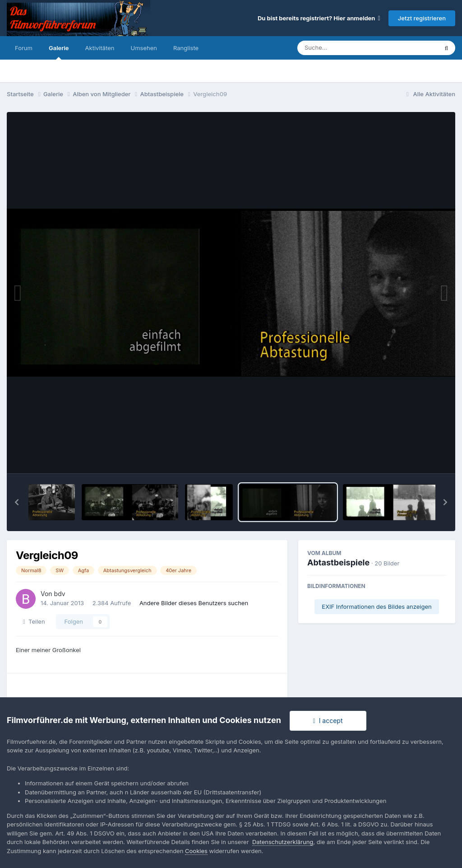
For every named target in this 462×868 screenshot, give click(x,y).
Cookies (196, 851)
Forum (24, 48)
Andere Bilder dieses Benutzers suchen (194, 603)
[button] (17, 502)
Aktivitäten (100, 48)
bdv (60, 594)
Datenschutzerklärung (283, 842)
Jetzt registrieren (422, 18)
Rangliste (186, 48)
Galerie (59, 52)
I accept (328, 721)
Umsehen (144, 48)
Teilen (34, 621)
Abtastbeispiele (338, 562)
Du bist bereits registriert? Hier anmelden (319, 18)
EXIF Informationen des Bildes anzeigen (377, 607)
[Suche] (349, 48)
